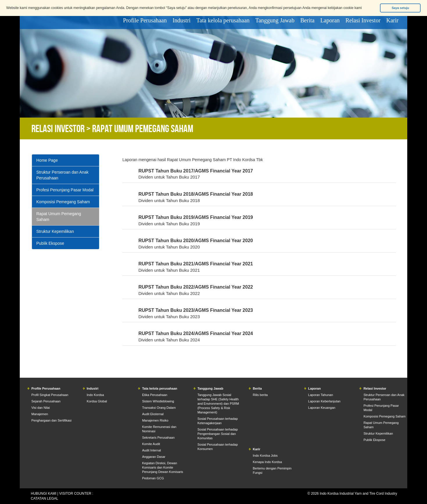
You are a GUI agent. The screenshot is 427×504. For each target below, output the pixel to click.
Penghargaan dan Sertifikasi (51, 420)
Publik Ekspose (50, 243)
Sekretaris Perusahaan (158, 438)
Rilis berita (260, 395)
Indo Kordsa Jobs (265, 456)
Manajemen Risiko (155, 420)
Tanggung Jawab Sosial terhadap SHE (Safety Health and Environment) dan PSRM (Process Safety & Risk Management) (218, 404)
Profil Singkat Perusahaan (50, 395)
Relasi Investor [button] (363, 20)
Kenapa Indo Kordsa (267, 462)
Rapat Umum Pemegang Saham (59, 217)
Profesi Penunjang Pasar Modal (65, 190)
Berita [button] (307, 20)
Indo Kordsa (95, 395)
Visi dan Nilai (41, 408)
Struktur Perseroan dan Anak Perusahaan (62, 175)
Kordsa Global (97, 401)
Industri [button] (182, 20)
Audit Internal (151, 450)
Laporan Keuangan (322, 408)
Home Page (47, 160)
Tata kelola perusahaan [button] (223, 20)
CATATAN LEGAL (44, 498)
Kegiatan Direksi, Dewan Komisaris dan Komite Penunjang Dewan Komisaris (163, 467)
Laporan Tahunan (321, 395)
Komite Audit (151, 444)
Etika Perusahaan (155, 395)
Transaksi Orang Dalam (159, 408)
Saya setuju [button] (400, 8)
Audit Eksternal (153, 414)
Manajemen (40, 414)
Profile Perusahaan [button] (145, 20)
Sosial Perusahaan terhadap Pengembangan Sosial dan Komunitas (218, 434)
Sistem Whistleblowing (158, 401)
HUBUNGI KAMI (44, 494)
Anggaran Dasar (154, 457)
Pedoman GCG (153, 478)
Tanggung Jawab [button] (275, 20)
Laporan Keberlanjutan (324, 401)
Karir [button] (392, 20)
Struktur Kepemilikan (55, 231)
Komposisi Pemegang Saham (63, 202)
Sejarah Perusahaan (46, 401)
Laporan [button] (330, 20)
